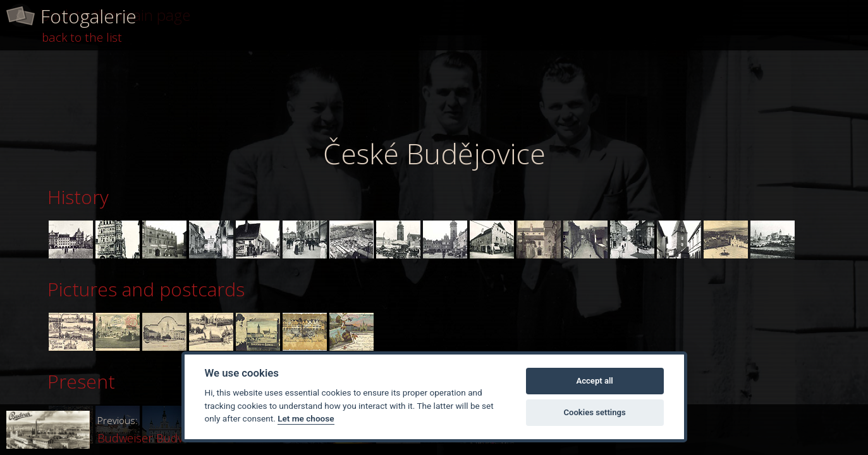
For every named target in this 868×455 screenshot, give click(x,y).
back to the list (82, 37)
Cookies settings (594, 412)
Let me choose (306, 418)
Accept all (594, 381)
